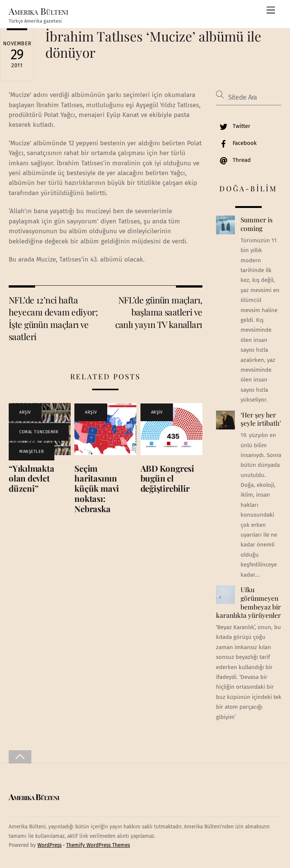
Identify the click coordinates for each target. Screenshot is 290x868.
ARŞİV (25, 412)
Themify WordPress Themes (98, 845)
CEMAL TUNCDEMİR (39, 432)
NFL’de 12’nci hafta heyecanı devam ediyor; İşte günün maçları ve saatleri (53, 318)
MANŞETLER (32, 452)
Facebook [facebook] (236, 143)
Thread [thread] (233, 160)
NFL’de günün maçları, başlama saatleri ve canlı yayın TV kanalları (159, 312)
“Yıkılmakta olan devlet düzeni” (32, 479)
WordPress (49, 845)
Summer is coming (257, 224)
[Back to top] (20, 757)
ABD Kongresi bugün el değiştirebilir (167, 479)
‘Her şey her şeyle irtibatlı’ (261, 419)
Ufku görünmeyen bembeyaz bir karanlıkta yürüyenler (248, 602)
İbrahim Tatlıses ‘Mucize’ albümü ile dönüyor (153, 44)
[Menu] (271, 10)
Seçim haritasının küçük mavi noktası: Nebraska (97, 489)
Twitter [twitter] (233, 126)
